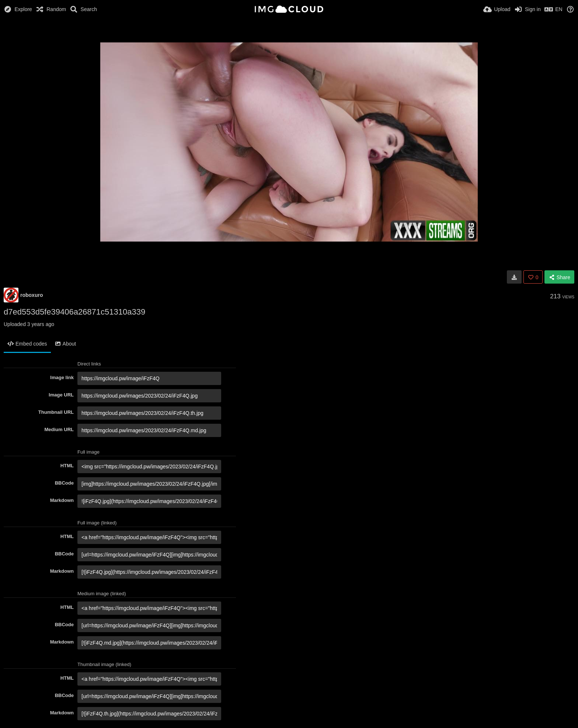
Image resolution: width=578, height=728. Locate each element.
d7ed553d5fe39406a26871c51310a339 (74, 312)
